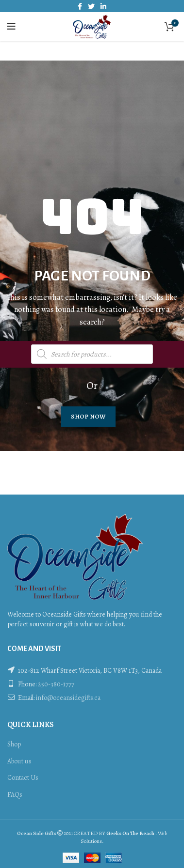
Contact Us (23, 778)
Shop (14, 744)
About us (19, 761)
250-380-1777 (56, 684)
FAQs (15, 795)
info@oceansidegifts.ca (68, 698)
